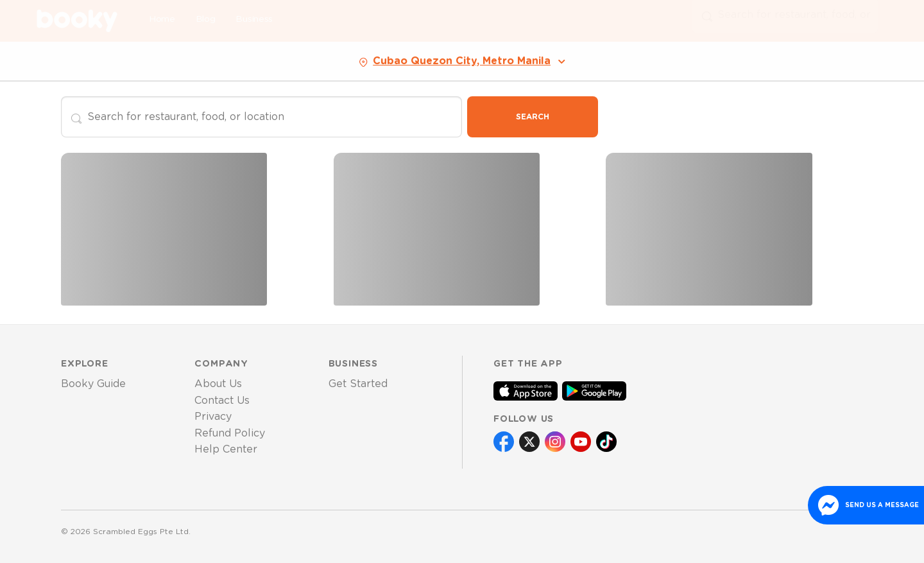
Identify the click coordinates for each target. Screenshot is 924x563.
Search (533, 117)
